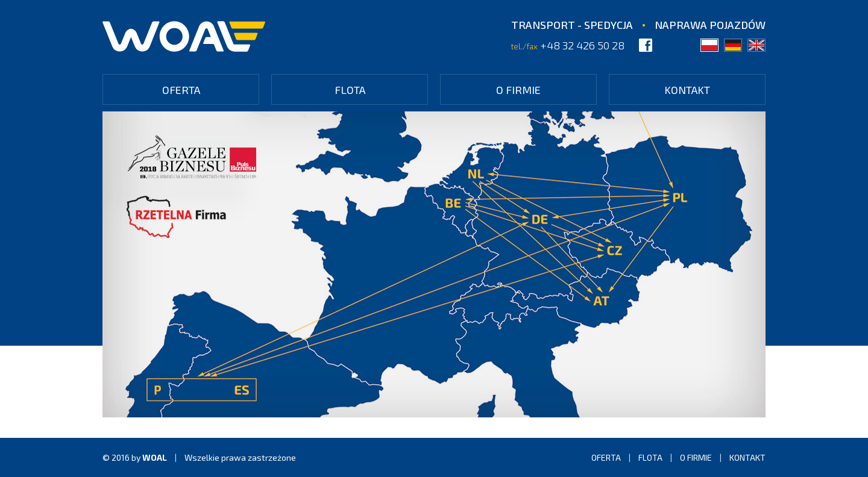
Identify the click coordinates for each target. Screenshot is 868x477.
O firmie (518, 90)
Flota (350, 90)
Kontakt (687, 90)
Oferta (181, 90)
